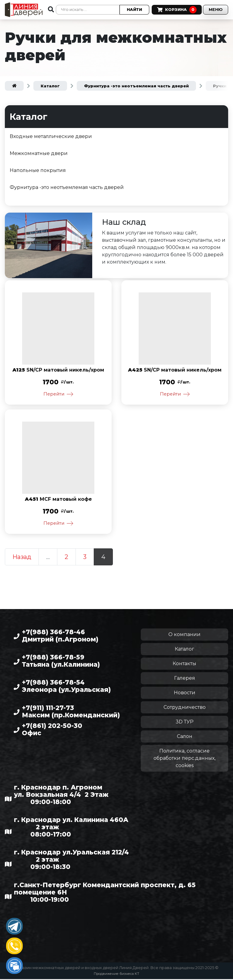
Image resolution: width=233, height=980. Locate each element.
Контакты (184, 665)
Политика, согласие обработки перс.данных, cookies (184, 759)
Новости (185, 694)
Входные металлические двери (51, 136)
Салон (185, 738)
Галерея (185, 679)
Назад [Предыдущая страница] (22, 558)
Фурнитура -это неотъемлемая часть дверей (67, 187)
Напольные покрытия (38, 170)
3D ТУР (185, 723)
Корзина (173, 5)
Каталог (184, 650)
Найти (131, 10)
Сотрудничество (185, 708)
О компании (184, 636)
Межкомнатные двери (39, 153)
